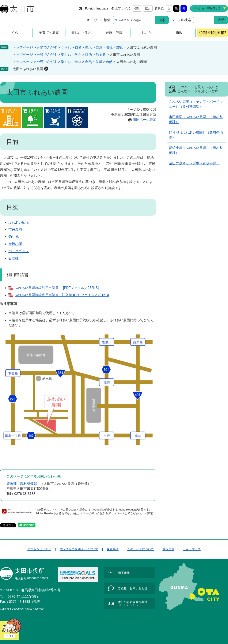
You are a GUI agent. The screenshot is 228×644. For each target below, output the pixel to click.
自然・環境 (83, 47)
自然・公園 (94, 62)
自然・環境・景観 (109, 47)
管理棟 (14, 258)
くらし (66, 47)
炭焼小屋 (15, 244)
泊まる (101, 55)
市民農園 (15, 229)
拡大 (148, 9)
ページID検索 (181, 20)
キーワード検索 (99, 20)
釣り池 (14, 237)
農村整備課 (28, 484)
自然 (109, 62)
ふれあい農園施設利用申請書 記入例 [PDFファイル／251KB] (62, 295)
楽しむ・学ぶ (71, 55)
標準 (137, 9)
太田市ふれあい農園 (28, 69)
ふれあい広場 (19, 222)
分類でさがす (47, 47)
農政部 (12, 484)
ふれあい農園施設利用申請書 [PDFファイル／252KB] (57, 288)
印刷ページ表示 (144, 120)
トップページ (23, 47)
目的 (88, 55)
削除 (46, 69)
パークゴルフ (19, 251)
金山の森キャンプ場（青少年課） (194, 163)
